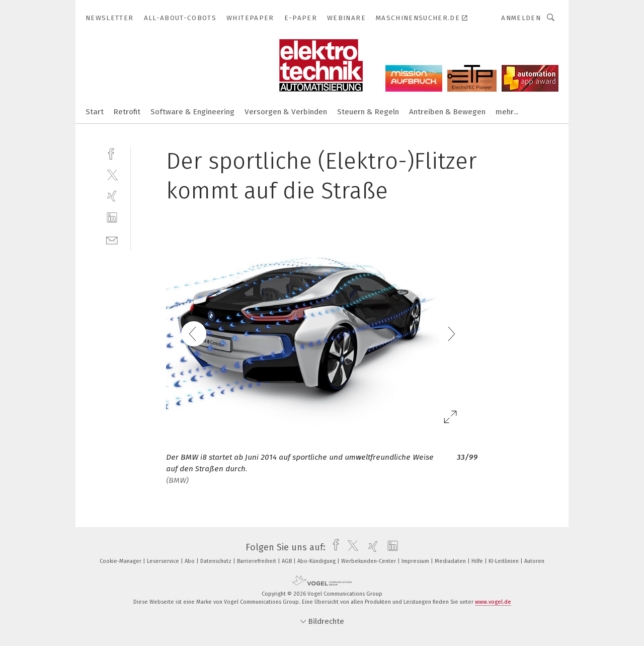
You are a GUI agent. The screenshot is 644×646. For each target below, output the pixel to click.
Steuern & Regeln (368, 112)
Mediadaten (451, 561)
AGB (288, 561)
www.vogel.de (493, 602)
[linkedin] (112, 218)
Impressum (416, 561)
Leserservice (164, 561)
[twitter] (112, 174)
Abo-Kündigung (317, 561)
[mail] (112, 239)
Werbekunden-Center (369, 561)
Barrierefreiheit (257, 561)
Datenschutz (217, 561)
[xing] (112, 196)
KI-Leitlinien (504, 561)
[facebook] (112, 153)
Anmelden (521, 18)
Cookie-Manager (121, 561)
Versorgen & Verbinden (286, 112)
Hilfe (478, 561)
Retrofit (127, 112)
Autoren (534, 561)
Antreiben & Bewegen (447, 112)
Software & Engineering (192, 112)
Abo (190, 561)
